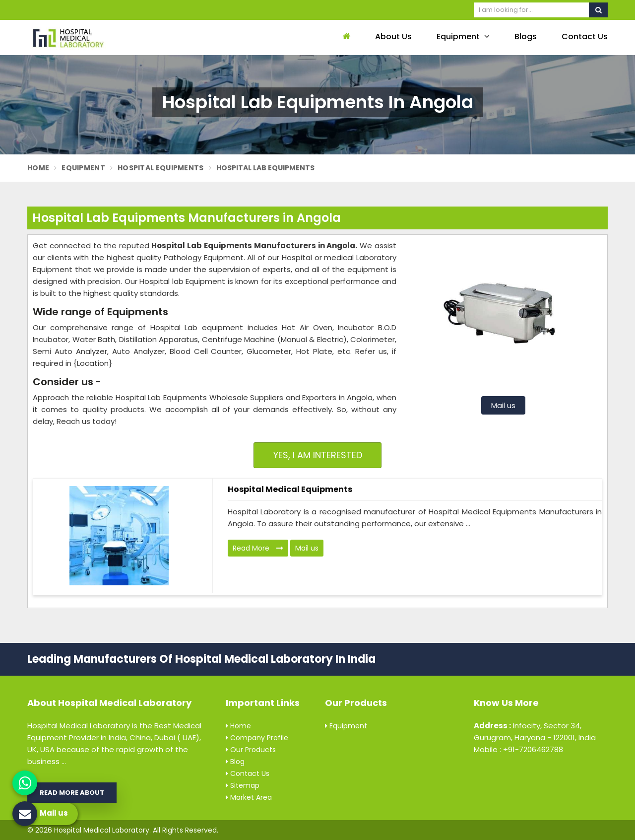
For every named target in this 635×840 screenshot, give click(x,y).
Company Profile (257, 738)
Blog (235, 762)
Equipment (463, 36)
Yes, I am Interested (318, 455)
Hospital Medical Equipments (290, 489)
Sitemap (243, 785)
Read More (258, 548)
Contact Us (585, 36)
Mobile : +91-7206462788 (518, 749)
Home (38, 168)
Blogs (526, 36)
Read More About (72, 793)
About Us (393, 36)
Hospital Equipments (161, 168)
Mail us (503, 405)
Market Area (249, 797)
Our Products (251, 750)
